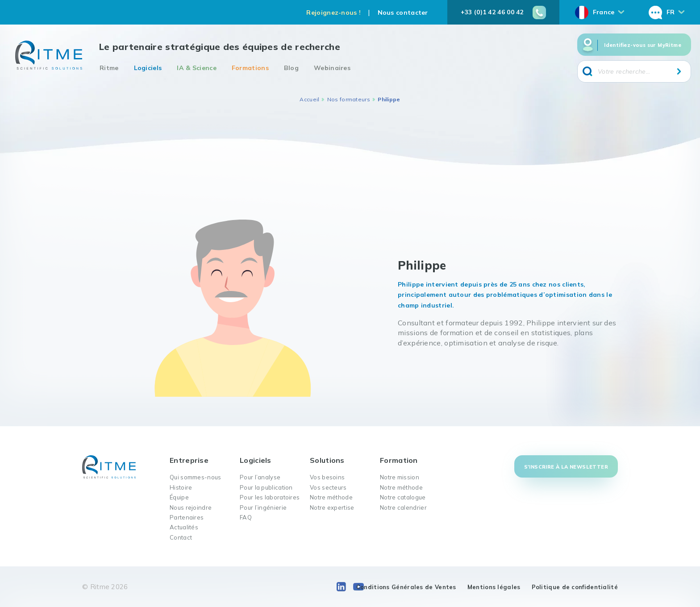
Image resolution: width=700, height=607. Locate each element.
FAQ (246, 517)
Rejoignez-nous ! (333, 12)
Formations (250, 68)
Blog (291, 68)
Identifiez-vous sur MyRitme (643, 45)
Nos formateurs (349, 99)
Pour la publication (266, 487)
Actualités (184, 527)
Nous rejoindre (191, 507)
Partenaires (187, 517)
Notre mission (400, 477)
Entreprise (189, 460)
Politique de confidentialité (575, 587)
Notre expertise (332, 507)
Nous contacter (403, 12)
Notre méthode (331, 497)
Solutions (327, 460)
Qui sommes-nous (196, 477)
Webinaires (332, 68)
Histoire (181, 487)
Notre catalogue (403, 497)
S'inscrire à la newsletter (566, 467)
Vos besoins (327, 477)
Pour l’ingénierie (263, 507)
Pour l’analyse (260, 477)
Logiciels (148, 68)
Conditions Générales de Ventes (406, 587)
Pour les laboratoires (270, 497)
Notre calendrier (403, 507)
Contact (181, 537)
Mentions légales (494, 587)
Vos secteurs (328, 487)
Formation (399, 460)
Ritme (109, 68)
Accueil (309, 99)
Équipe (179, 497)
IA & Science (197, 68)
